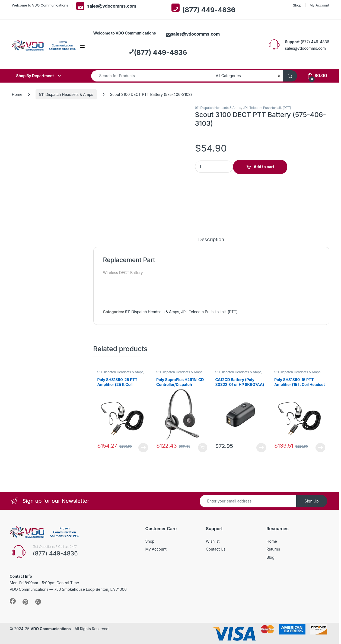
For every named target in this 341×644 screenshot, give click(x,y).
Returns (273, 549)
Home (17, 94)
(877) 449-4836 (203, 9)
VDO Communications (50, 629)
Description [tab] (211, 240)
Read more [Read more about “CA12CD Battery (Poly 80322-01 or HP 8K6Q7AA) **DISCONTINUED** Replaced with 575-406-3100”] (261, 448)
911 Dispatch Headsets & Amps (66, 94)
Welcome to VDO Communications (40, 5)
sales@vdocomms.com (106, 6)
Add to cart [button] (203, 448)
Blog (270, 557)
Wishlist (213, 541)
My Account (319, 5)
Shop (297, 5)
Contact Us (216, 549)
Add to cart (264, 167)
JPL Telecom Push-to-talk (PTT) (267, 108)
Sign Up (311, 501)
